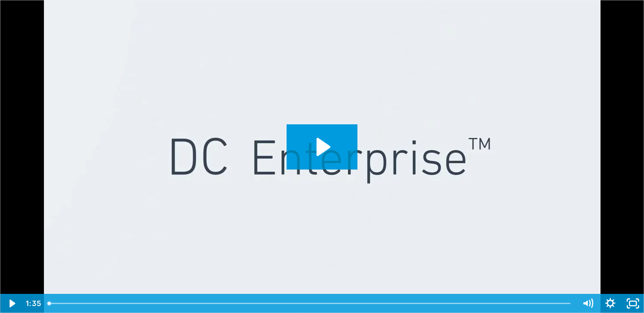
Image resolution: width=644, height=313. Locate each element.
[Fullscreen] (633, 303)
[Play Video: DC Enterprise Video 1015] (322, 147)
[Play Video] (11, 303)
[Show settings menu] (610, 303)
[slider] (310, 303)
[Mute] (587, 303)
